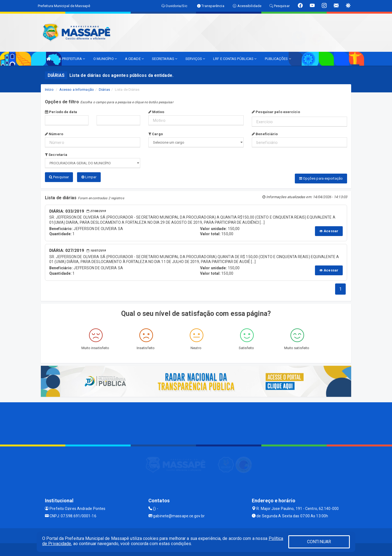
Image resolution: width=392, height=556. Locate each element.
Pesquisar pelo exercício (276, 112)
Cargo (156, 134)
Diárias (104, 90)
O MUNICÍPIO (105, 59)
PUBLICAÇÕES (278, 59)
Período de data (61, 112)
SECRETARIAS (165, 59)
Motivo (156, 112)
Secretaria (56, 155)
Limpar (89, 177)
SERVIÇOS (195, 59)
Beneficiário (265, 134)
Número (54, 134)
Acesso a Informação (77, 90)
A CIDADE (134, 59)
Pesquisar (59, 177)
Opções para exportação (321, 178)
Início (49, 90)
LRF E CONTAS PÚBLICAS (235, 59)
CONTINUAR (319, 542)
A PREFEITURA (72, 59)
